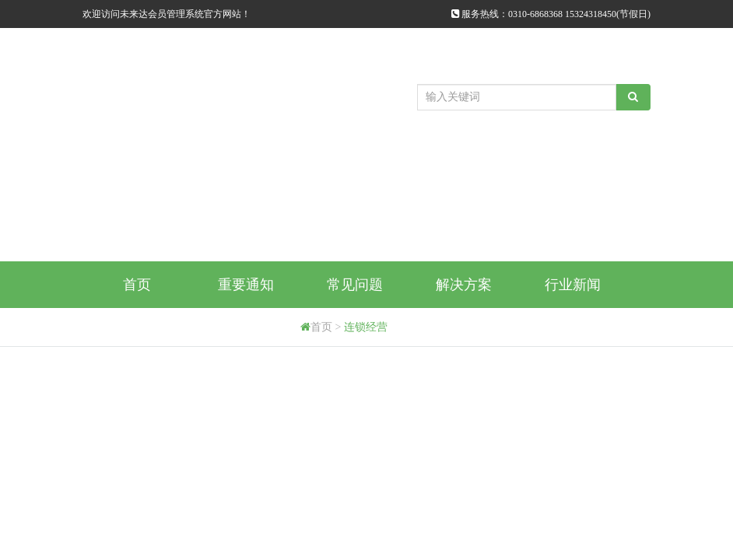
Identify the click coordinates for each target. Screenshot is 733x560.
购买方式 (137, 331)
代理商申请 (246, 331)
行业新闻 (573, 285)
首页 (137, 285)
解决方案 (464, 285)
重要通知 (246, 285)
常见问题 (355, 285)
